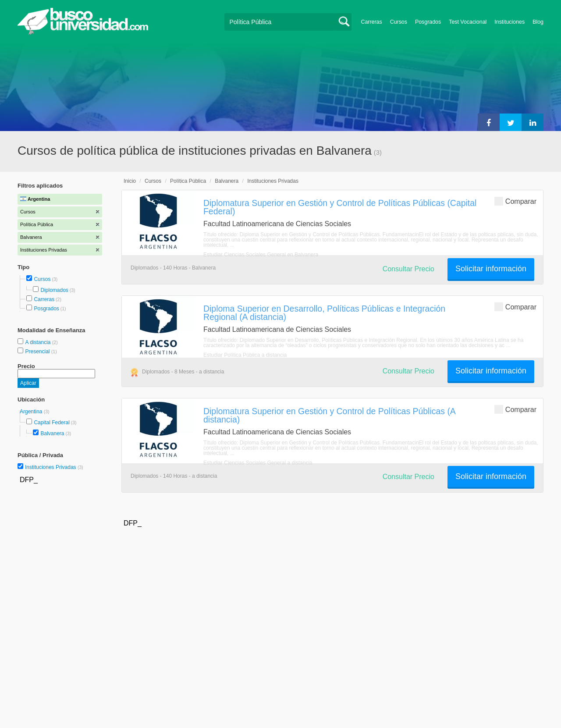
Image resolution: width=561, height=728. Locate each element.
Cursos (399, 22)
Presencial (38, 352)
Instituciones (510, 22)
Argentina (32, 412)
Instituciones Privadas (54, 467)
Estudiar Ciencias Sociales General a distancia (258, 463)
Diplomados (54, 290)
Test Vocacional (468, 22)
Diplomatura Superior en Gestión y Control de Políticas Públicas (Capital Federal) (340, 207)
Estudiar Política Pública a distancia (245, 355)
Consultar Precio (408, 269)
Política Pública (188, 181)
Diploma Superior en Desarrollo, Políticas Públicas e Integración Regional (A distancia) (324, 313)
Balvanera (52, 433)
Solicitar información (491, 269)
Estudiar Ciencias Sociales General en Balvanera (261, 255)
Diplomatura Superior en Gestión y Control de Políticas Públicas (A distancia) (329, 415)
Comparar (515, 201)
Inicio (130, 181)
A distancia (38, 342)
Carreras (372, 22)
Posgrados (428, 22)
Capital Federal (51, 423)
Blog (538, 22)
